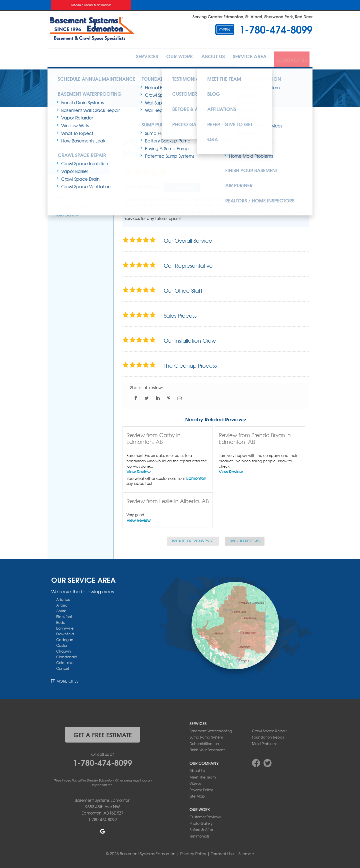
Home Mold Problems (251, 152)
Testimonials (171, 78)
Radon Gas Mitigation (249, 78)
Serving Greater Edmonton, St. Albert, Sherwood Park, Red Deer (252, 16)
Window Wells (75, 121)
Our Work (167, 58)
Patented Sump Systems (170, 152)
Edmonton (196, 477)
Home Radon (243, 116)
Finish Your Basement (248, 164)
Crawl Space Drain (80, 172)
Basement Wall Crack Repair (90, 106)
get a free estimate (103, 733)
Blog (201, 91)
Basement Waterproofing (85, 91)
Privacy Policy (201, 788)
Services (130, 58)
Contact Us (291, 58)
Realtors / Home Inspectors (255, 190)
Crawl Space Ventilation (86, 180)
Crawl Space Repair (78, 149)
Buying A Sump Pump (167, 144)
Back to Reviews (245, 540)
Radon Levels (243, 108)
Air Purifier (237, 177)
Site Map (197, 795)
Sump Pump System (206, 736)
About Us (205, 58)
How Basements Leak (83, 136)
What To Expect (77, 129)
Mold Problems (264, 742)
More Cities (67, 680)
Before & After (173, 103)
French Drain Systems (82, 98)
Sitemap (246, 852)
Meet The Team (203, 776)
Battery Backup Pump (168, 136)
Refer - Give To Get (216, 116)
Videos (195, 782)
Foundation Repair (268, 736)
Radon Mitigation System (254, 86)
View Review (138, 470)
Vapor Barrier (75, 164)
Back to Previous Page (193, 540)
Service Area (246, 58)
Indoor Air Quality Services (256, 124)
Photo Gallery (243, 131)
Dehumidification (244, 144)
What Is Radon (244, 101)
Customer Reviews (177, 91)
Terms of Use (222, 852)
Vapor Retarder (77, 113)
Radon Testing (243, 93)
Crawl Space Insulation (85, 157)
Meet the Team (211, 78)
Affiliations (209, 103)
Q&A (201, 128)
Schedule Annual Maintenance (91, 5)
